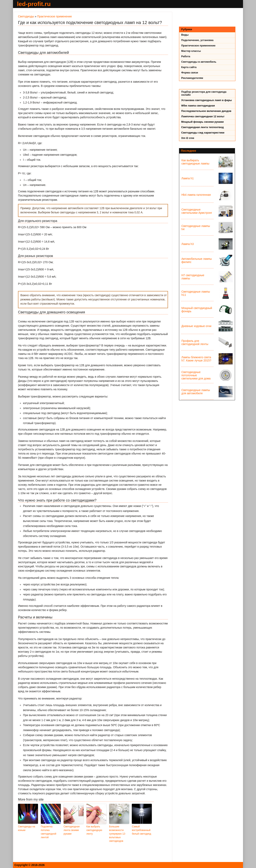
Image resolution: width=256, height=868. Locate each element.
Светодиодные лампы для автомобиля (196, 392)
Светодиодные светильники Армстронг (197, 211)
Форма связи (190, 73)
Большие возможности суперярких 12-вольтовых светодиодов (118, 834)
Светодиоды (26, 16)
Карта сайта (189, 67)
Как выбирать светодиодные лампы (195, 162)
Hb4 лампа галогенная (196, 195)
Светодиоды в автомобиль (199, 62)
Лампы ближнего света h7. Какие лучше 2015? (196, 359)
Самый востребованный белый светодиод (141, 830)
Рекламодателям (192, 78)
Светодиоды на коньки (26, 828)
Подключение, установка (197, 40)
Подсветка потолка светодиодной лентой (48, 832)
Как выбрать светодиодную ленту (94, 830)
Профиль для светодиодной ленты (195, 342)
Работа (186, 56)
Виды (185, 35)
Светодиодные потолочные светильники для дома (196, 375)
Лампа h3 (187, 244)
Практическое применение (54, 16)
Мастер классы (191, 51)
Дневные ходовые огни (196, 326)
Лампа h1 (187, 178)
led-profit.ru (34, 4)
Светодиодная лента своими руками (72, 830)
